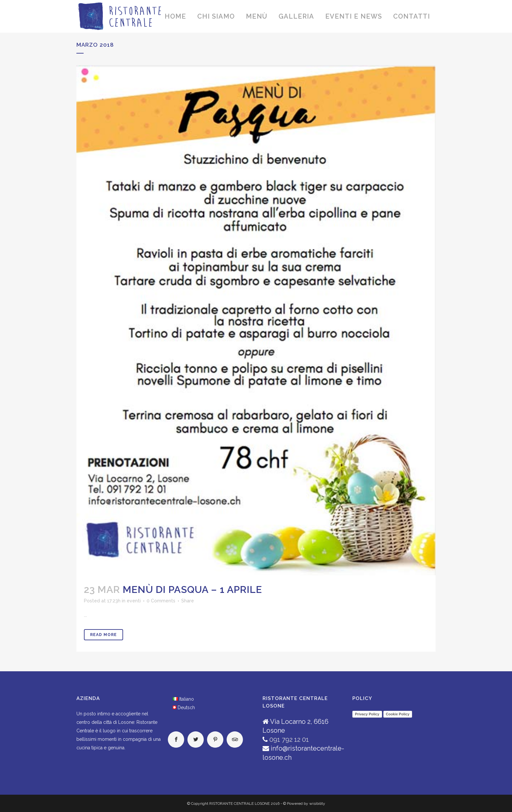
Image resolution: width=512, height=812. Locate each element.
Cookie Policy (398, 714)
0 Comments (161, 601)
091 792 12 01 (289, 740)
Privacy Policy (367, 714)
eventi (134, 601)
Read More (104, 635)
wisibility (317, 804)
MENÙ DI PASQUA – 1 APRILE (192, 589)
